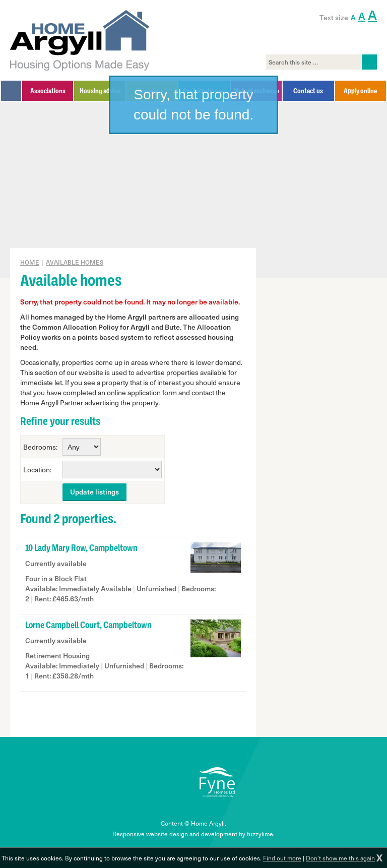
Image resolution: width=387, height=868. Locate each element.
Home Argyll (80, 40)
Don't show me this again (340, 858)
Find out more (282, 858)
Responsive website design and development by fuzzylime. (193, 834)
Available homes (75, 262)
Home (30, 262)
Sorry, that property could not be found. (193, 105)
